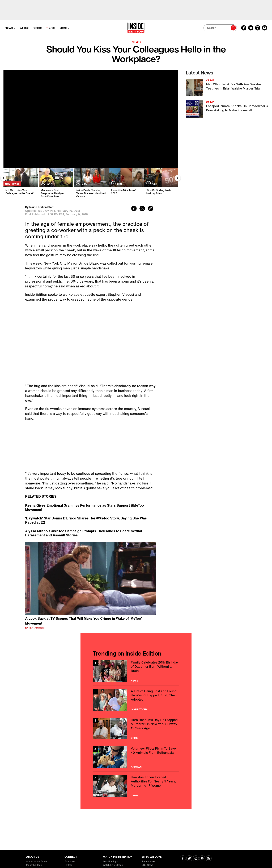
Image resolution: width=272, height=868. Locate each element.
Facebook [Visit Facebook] (70, 862)
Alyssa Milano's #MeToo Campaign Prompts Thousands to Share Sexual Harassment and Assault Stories (84, 533)
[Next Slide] (178, 178)
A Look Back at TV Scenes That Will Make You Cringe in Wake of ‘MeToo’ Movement (83, 621)
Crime (24, 28)
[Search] (220, 28)
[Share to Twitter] (142, 209)
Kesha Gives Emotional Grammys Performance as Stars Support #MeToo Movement (84, 508)
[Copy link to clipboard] (151, 209)
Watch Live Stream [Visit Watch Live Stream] (113, 865)
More (63, 28)
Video (38, 28)
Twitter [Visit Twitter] (68, 865)
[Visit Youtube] (202, 859)
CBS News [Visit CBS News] (147, 865)
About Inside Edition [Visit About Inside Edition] (37, 862)
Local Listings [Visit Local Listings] (110, 862)
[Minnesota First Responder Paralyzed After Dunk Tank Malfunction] (56, 183)
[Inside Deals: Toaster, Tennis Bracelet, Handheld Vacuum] (91, 183)
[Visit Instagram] (196, 859)
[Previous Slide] (3, 178)
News (9, 28)
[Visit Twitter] (189, 859)
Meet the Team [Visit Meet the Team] (34, 865)
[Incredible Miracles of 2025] (126, 183)
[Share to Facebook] (134, 209)
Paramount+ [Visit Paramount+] (148, 862)
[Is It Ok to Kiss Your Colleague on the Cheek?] (21, 183)
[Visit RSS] (209, 859)
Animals (136, 767)
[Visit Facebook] (183, 859)
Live (52, 28)
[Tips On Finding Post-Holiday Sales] (161, 183)
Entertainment (35, 628)
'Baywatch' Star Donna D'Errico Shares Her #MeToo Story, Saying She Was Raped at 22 (86, 520)
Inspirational (140, 709)
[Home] (136, 28)
